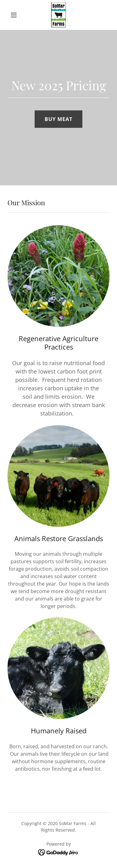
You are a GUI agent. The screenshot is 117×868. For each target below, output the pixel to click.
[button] (15, 15)
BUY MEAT (58, 119)
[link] (58, 15)
